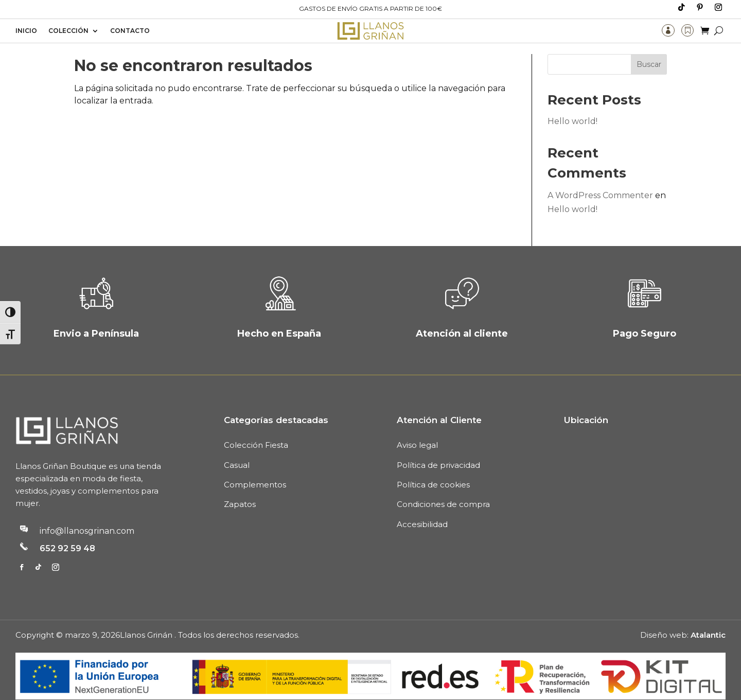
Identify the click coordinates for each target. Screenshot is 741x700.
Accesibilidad (422, 513)
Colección (68, 31)
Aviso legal (417, 434)
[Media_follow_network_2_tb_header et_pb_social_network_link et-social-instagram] (718, 7)
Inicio (26, 31)
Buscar (649, 54)
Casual (237, 454)
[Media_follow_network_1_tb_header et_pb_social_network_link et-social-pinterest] (700, 7)
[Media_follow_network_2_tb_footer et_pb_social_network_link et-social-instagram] (56, 556)
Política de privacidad (438, 454)
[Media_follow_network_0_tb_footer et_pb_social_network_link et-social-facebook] (22, 556)
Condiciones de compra (443, 493)
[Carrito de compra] (705, 30)
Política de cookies (433, 474)
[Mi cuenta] (668, 30)
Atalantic (708, 624)
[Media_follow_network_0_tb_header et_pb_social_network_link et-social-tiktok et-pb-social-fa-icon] (681, 7)
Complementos (255, 474)
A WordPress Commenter (600, 185)
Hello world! (572, 110)
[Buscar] (719, 30)
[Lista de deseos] (687, 30)
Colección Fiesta (256, 434)
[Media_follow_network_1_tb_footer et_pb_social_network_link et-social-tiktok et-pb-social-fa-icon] (38, 556)
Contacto (130, 31)
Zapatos (240, 493)
